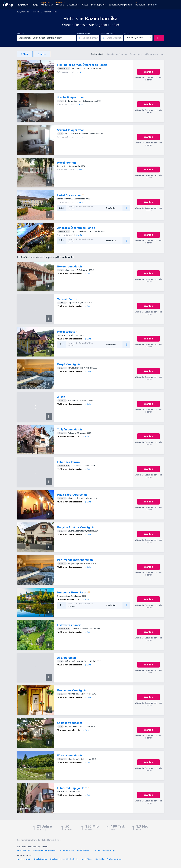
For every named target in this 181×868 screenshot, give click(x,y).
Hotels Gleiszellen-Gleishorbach (64, 859)
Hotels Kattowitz (24, 859)
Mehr (151, 5)
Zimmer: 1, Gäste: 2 (135, 38)
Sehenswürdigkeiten (120, 5)
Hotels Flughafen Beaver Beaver (109, 859)
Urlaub (60, 5)
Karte (81, 72)
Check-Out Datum (108, 33)
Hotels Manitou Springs (105, 850)
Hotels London (41, 859)
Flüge (35, 5)
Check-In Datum (84, 33)
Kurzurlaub (47, 5)
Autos (85, 5)
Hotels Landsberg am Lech (45, 850)
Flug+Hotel (23, 5)
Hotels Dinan (86, 859)
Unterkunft (73, 5)
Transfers (140, 5)
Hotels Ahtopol (23, 850)
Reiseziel (21, 33)
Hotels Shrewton (84, 850)
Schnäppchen (99, 5)
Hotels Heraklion (67, 850)
